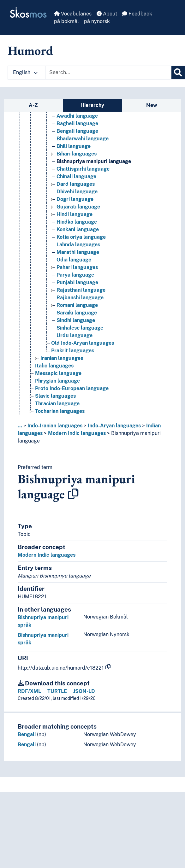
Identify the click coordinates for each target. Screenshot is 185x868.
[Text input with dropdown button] (108, 73)
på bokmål (66, 21)
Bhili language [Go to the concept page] (74, 146)
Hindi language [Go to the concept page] (75, 214)
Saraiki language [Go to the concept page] (77, 313)
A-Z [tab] (33, 105)
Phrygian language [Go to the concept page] (57, 381)
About (107, 14)
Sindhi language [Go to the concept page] (76, 320)
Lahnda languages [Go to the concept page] (78, 245)
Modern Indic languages (77, 433)
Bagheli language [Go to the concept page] (77, 123)
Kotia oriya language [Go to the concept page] (81, 237)
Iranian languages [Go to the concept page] (62, 358)
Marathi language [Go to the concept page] (78, 252)
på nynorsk (97, 21)
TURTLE (57, 691)
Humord (30, 50)
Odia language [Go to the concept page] (74, 260)
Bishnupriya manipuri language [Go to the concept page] (94, 161)
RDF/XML (29, 691)
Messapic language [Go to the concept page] (58, 373)
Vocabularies (73, 14)
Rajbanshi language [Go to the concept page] (80, 298)
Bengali (27, 734)
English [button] (25, 72)
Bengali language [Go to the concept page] (77, 131)
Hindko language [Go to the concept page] (77, 222)
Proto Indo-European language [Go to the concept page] (72, 388)
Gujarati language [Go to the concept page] (78, 207)
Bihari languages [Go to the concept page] (77, 154)
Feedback (137, 14)
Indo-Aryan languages (114, 426)
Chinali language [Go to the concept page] (76, 176)
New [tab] (152, 105)
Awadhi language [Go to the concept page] (77, 116)
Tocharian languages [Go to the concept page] (60, 411)
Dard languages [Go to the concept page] (76, 184)
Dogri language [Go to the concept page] (75, 199)
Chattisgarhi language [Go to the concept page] (83, 169)
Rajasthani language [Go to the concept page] (81, 290)
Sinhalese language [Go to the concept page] (80, 328)
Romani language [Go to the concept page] (77, 305)
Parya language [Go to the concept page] (75, 275)
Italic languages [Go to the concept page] (54, 366)
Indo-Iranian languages (55, 426)
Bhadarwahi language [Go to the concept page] (83, 139)
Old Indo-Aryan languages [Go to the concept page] (83, 343)
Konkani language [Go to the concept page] (78, 229)
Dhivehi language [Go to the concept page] (77, 192)
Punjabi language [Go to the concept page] (77, 282)
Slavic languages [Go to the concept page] (55, 396)
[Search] (178, 73)
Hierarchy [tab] (92, 105)
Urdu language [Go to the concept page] (75, 335)
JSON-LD (84, 691)
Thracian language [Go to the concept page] (57, 404)
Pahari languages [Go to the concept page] (77, 267)
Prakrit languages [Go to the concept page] (73, 351)
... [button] (20, 426)
